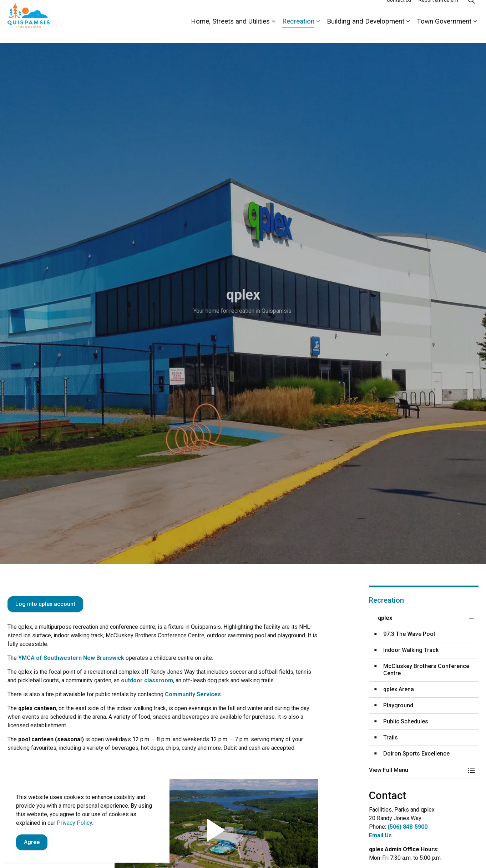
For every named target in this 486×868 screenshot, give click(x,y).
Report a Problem (438, 11)
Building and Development (366, 32)
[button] (417, 770)
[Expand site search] (471, 11)
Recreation (298, 32)
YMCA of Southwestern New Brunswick (71, 658)
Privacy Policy (74, 823)
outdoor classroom (147, 680)
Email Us (380, 835)
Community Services (193, 694)
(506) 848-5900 (407, 827)
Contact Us (399, 11)
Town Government (444, 32)
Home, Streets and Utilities (230, 32)
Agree (32, 843)
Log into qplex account (45, 604)
